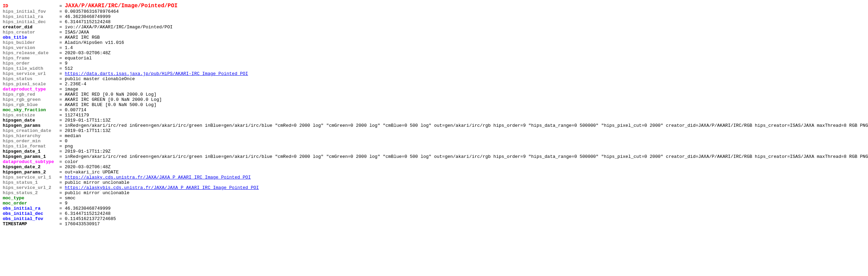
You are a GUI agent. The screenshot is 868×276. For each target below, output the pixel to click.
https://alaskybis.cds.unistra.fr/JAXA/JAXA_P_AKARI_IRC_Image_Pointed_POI (162, 225)
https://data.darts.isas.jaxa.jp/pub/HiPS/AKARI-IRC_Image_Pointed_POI (156, 88)
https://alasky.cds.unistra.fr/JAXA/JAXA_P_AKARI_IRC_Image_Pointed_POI (158, 212)
